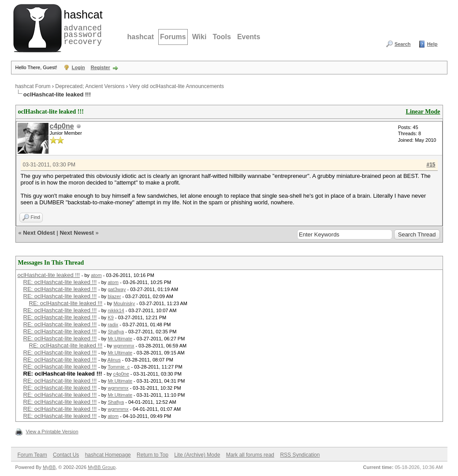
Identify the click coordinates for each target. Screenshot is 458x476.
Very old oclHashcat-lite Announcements (177, 86)
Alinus (114, 360)
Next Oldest (39, 233)
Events (249, 37)
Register (101, 67)
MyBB (49, 467)
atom (96, 275)
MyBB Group (102, 467)
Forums (173, 37)
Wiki (199, 37)
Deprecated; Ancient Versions (90, 86)
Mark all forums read (250, 455)
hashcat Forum (33, 86)
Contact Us (66, 455)
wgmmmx (124, 346)
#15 (431, 165)
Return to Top (153, 455)
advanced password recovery (82, 27)
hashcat (141, 37)
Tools (222, 37)
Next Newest (76, 233)
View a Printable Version (52, 432)
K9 (110, 317)
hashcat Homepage (108, 455)
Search (403, 44)
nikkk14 (116, 310)
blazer (114, 296)
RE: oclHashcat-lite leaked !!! (60, 282)
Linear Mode (423, 112)
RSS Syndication (300, 455)
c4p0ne (62, 126)
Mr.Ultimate (120, 339)
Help (432, 44)
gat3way (117, 289)
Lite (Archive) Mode (197, 455)
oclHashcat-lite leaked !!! (49, 275)
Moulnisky (124, 303)
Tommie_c (119, 367)
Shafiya (116, 332)
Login (78, 67)
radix (113, 325)
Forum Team (32, 455)
